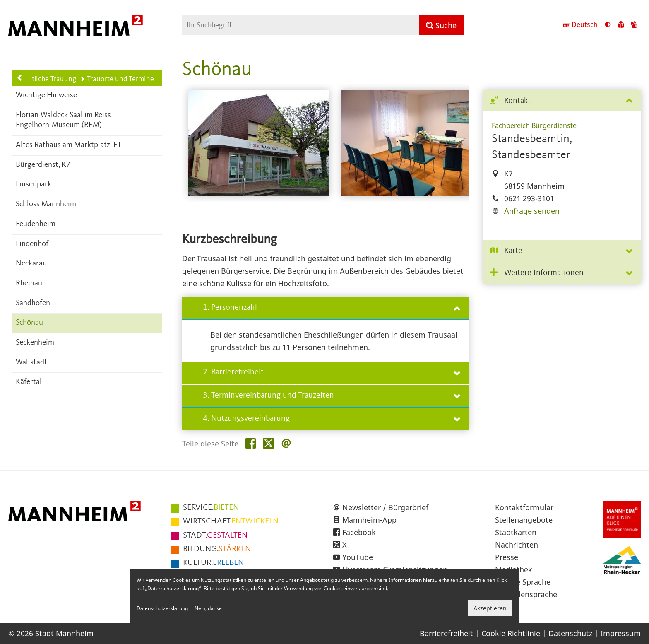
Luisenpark (34, 185)
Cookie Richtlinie (511, 633)
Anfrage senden (532, 211)
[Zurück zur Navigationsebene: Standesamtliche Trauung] (20, 78)
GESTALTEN (215, 535)
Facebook (359, 532)
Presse (507, 557)
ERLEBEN (213, 563)
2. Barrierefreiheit (332, 372)
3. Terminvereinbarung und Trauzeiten (332, 396)
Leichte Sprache (523, 582)
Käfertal (29, 382)
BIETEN (211, 508)
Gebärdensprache (526, 594)
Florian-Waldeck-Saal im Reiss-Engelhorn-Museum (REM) (65, 121)
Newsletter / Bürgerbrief (385, 507)
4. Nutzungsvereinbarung (332, 419)
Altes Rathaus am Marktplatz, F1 (69, 145)
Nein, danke (208, 608)
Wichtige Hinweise (46, 95)
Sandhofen (33, 303)
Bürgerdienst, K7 (43, 165)
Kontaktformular (524, 507)
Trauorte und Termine (117, 79)
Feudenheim (36, 224)
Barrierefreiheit (446, 633)
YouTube (358, 557)
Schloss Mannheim (46, 204)
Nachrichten (517, 545)
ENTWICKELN (231, 521)
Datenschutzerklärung (162, 608)
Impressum (621, 633)
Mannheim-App (369, 520)
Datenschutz (570, 633)
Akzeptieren (490, 608)
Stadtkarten (516, 532)
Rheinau (29, 283)
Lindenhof (32, 244)
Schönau (29, 323)
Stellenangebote (524, 520)
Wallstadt (31, 363)
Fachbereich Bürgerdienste (534, 125)
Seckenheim (35, 343)
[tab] (562, 101)
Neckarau (31, 264)
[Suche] (441, 25)
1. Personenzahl (332, 308)
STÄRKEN (217, 549)
